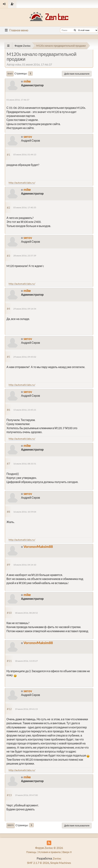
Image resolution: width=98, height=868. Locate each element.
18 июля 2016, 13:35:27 (26, 661)
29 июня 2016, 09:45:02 (25, 357)
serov (28, 136)
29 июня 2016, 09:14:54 (25, 309)
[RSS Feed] (49, 843)
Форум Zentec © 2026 (49, 848)
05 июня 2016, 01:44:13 (25, 154)
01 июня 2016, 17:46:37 (18, 100)
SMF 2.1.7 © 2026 (38, 863)
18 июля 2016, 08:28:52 (26, 613)
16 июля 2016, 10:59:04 (25, 512)
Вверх (11, 825)
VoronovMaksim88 (38, 547)
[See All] (8, 46)
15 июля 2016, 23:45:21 (25, 410)
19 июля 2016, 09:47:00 (26, 795)
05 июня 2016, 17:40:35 (25, 207)
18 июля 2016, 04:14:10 (25, 565)
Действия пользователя (77, 74)
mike (27, 81)
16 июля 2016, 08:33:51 (25, 464)
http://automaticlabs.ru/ (22, 183)
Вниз (10, 74)
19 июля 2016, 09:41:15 (26, 709)
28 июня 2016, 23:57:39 (25, 256)
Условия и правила (49, 852)
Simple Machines (61, 863)
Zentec (57, 858)
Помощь (31, 852)
